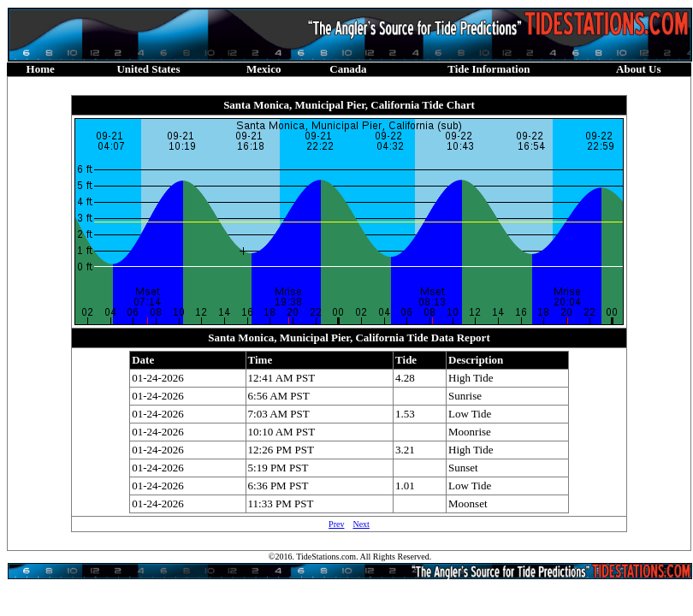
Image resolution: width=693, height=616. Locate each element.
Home (41, 69)
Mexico (264, 69)
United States (148, 69)
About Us (638, 69)
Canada (348, 69)
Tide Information (489, 69)
